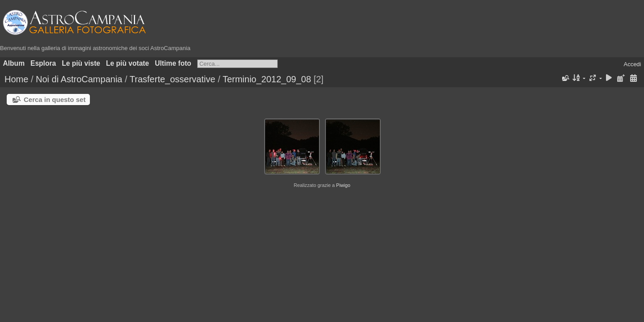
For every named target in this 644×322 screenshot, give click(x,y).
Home (16, 79)
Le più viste (81, 63)
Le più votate (127, 63)
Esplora (43, 63)
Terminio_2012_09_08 (267, 79)
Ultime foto (173, 63)
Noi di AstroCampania (79, 79)
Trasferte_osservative (173, 79)
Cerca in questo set (55, 100)
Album (14, 63)
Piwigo (343, 185)
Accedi (632, 64)
